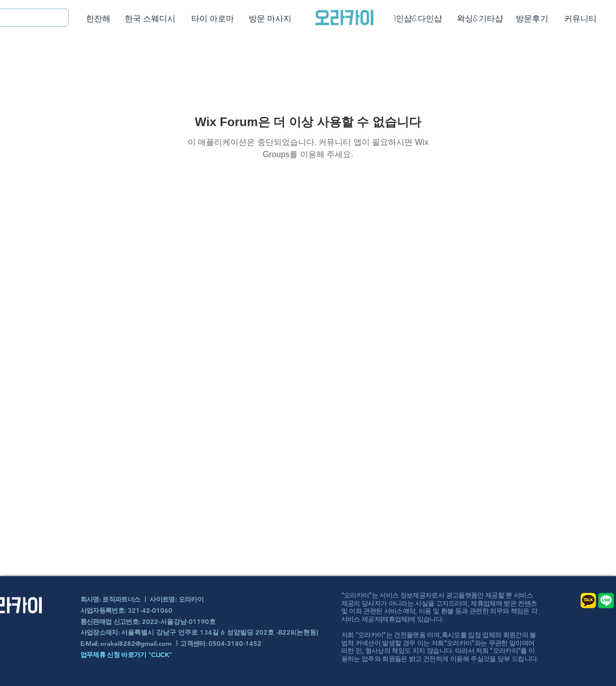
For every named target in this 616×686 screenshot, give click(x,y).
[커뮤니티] (581, 19)
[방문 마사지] (270, 19)
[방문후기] (532, 19)
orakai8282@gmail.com (136, 643)
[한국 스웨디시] (150, 19)
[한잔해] (98, 19)
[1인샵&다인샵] (418, 19)
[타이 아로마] (213, 19)
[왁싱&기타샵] (480, 19)
